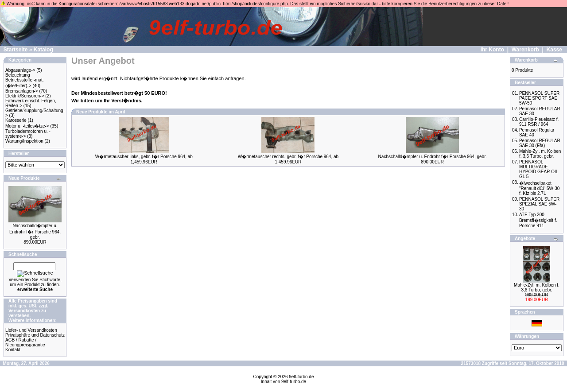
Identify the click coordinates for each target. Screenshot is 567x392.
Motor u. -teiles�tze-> (27, 126)
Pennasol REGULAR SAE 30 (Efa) (540, 143)
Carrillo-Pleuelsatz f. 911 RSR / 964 (539, 122)
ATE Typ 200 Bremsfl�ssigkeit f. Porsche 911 (538, 220)
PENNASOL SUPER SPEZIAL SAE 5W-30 (539, 204)
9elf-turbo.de (301, 377)
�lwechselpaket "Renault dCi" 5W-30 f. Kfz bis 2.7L (539, 188)
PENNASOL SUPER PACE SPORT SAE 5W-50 (539, 98)
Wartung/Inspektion (24, 141)
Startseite (16, 50)
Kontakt (13, 350)
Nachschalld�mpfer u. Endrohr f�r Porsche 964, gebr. (35, 231)
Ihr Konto (492, 50)
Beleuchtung (18, 75)
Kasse (554, 50)
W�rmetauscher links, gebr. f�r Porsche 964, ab (144, 157)
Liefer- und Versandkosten (31, 330)
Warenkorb (525, 50)
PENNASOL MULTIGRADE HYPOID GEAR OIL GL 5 (539, 169)
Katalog (43, 50)
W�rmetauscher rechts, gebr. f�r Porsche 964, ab (288, 157)
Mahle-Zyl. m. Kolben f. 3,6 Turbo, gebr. (540, 154)
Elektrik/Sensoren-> (25, 96)
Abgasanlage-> (20, 70)
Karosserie (16, 120)
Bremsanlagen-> (22, 91)
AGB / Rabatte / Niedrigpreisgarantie (25, 342)
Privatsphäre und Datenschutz (35, 335)
